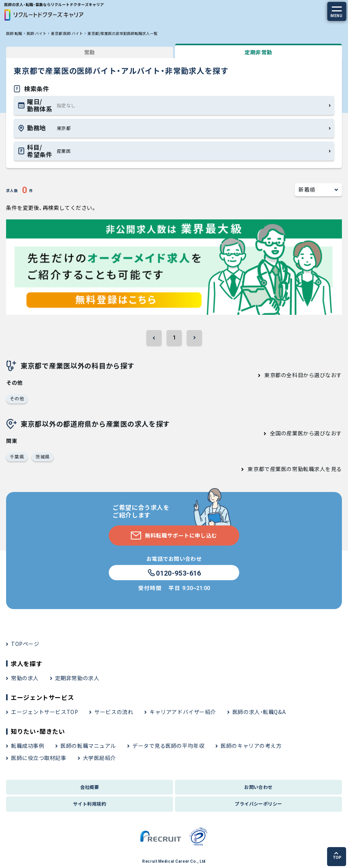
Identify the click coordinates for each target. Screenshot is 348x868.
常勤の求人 (25, 678)
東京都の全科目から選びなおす (303, 375)
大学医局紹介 (99, 758)
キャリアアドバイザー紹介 (183, 712)
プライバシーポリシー (258, 804)
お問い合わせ (258, 787)
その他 (17, 398)
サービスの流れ (114, 712)
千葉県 (17, 456)
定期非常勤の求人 (77, 678)
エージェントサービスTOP (44, 712)
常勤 (90, 52)
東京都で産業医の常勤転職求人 (286, 469)
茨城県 (42, 456)
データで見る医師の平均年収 (168, 746)
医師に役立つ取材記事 (39, 758)
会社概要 (90, 787)
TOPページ (25, 644)
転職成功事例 (28, 746)
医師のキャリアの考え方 (251, 746)
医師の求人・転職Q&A (259, 712)
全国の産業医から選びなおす (306, 433)
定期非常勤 (258, 52)
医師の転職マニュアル (88, 746)
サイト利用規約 (90, 804)
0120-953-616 (174, 573)
